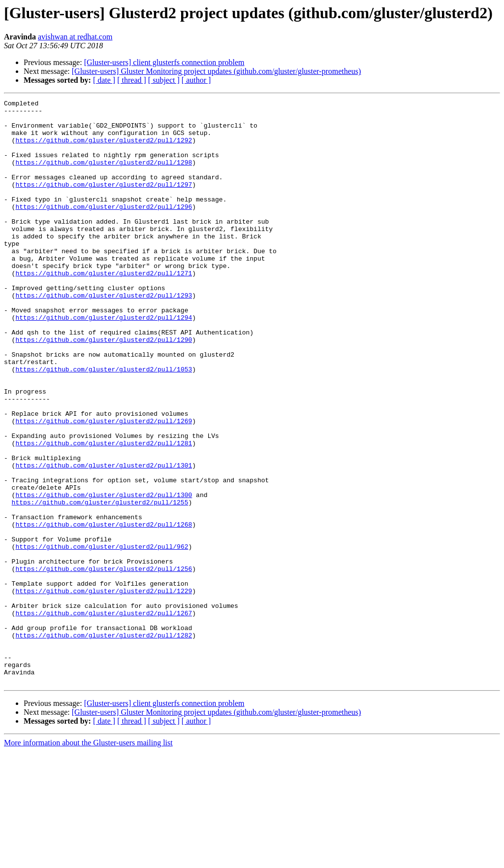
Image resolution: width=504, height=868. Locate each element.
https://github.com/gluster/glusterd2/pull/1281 (104, 512)
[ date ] (104, 80)
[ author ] (196, 80)
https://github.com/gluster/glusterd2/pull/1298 (104, 175)
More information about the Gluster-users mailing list (88, 859)
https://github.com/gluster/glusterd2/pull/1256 (104, 663)
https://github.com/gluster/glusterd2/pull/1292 (104, 149)
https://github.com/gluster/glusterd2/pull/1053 (104, 424)
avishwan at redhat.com (75, 37)
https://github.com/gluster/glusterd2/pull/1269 (104, 486)
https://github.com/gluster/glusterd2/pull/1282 (104, 743)
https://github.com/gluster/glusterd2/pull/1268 (104, 610)
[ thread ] (132, 80)
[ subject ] (164, 80)
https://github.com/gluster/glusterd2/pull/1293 (104, 335)
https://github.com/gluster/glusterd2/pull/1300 (104, 574)
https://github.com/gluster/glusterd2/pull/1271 (104, 308)
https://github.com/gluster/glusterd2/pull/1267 (104, 716)
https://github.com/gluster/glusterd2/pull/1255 (100, 583)
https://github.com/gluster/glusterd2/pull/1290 (104, 388)
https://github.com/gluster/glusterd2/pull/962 (102, 636)
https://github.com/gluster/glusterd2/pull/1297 (104, 202)
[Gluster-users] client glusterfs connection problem (164, 62)
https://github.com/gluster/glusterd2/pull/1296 (104, 229)
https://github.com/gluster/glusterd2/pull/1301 (104, 539)
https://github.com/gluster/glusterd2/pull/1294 (104, 362)
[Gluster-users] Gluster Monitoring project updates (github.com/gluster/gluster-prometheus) (217, 71)
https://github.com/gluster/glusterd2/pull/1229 (104, 690)
